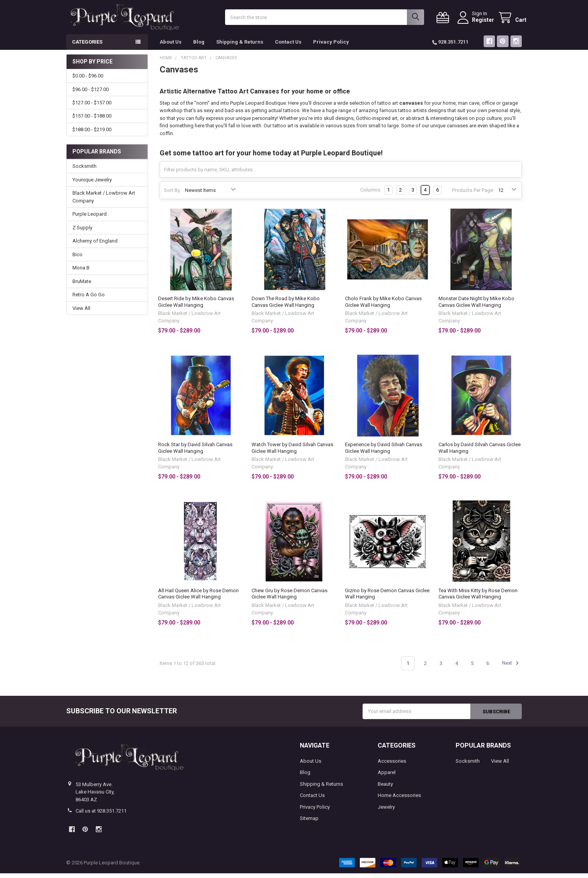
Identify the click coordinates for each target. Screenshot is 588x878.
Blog (199, 47)
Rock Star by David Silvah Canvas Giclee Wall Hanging (195, 452)
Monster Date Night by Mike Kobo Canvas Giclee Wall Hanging (476, 306)
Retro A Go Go (89, 299)
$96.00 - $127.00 (91, 94)
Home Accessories (399, 800)
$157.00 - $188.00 (92, 121)
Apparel (387, 777)
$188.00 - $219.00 (92, 134)
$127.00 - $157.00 (92, 107)
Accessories (392, 765)
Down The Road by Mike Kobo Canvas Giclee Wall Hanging (286, 306)
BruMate (82, 286)
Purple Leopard (90, 219)
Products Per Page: (473, 194)
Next (511, 668)
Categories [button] (87, 47)
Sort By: (173, 194)
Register (478, 22)
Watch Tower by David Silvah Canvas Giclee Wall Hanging (292, 452)
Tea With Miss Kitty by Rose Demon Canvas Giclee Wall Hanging (478, 598)
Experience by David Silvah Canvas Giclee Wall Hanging (384, 452)
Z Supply (82, 232)
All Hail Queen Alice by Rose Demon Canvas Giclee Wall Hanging (198, 598)
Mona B (81, 272)
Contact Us (288, 47)
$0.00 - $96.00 (88, 80)
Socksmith (85, 171)
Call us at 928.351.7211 (101, 816)
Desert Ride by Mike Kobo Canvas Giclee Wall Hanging (196, 306)
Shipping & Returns (240, 47)
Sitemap (309, 823)
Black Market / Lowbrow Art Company (104, 201)
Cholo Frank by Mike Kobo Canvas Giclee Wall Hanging (383, 306)
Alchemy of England (95, 245)
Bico (77, 259)
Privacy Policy (331, 47)
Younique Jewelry (92, 184)
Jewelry (386, 811)
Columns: (371, 194)
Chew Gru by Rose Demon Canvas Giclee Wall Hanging (290, 598)
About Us (171, 47)
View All (81, 312)
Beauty (385, 788)
